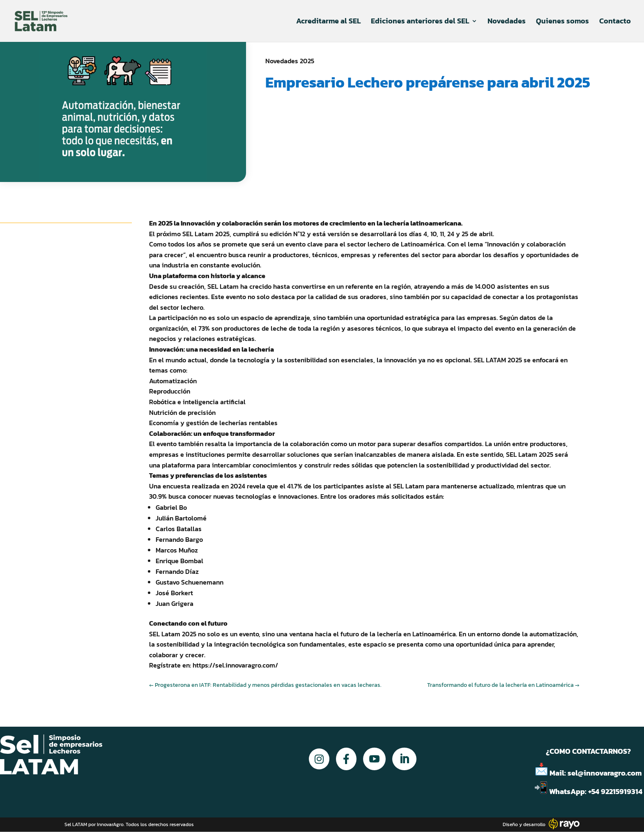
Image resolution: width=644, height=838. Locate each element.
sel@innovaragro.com (605, 773)
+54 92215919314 (616, 791)
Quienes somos (562, 22)
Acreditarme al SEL (328, 22)
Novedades (507, 22)
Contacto (615, 22)
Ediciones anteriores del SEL (420, 22)
